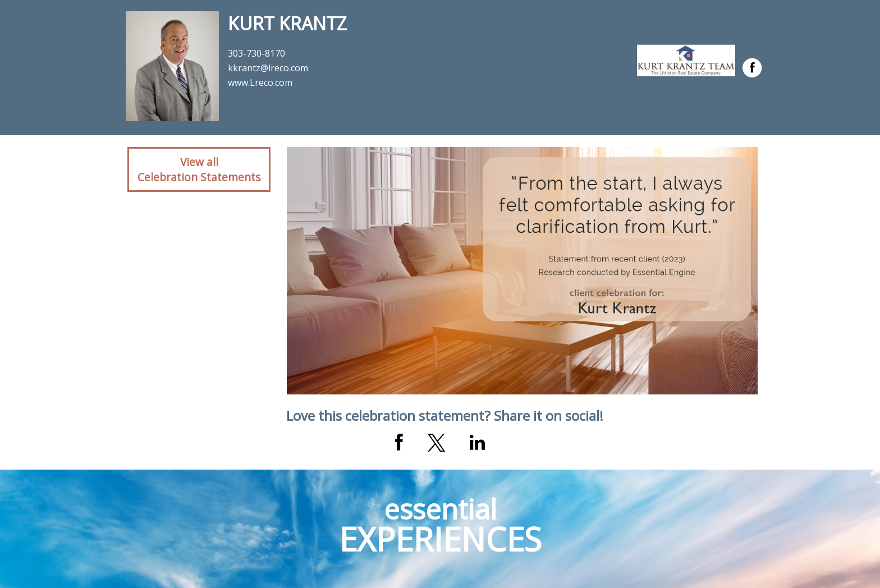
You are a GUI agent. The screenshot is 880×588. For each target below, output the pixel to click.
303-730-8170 (256, 53)
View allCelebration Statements (199, 169)
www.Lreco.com (260, 82)
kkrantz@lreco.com (268, 68)
